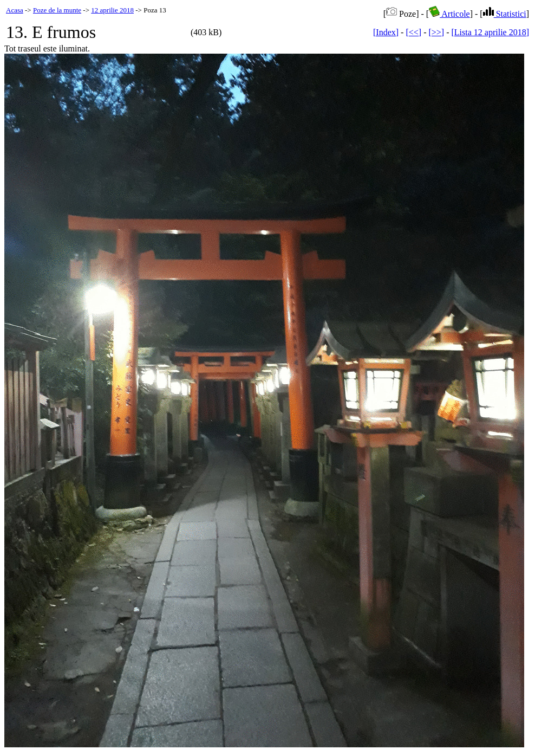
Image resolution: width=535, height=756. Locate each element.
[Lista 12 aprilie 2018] (490, 32)
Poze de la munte (57, 10)
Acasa (15, 10)
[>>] (436, 32)
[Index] (386, 32)
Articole (449, 14)
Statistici (505, 14)
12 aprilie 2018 (112, 10)
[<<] (413, 32)
